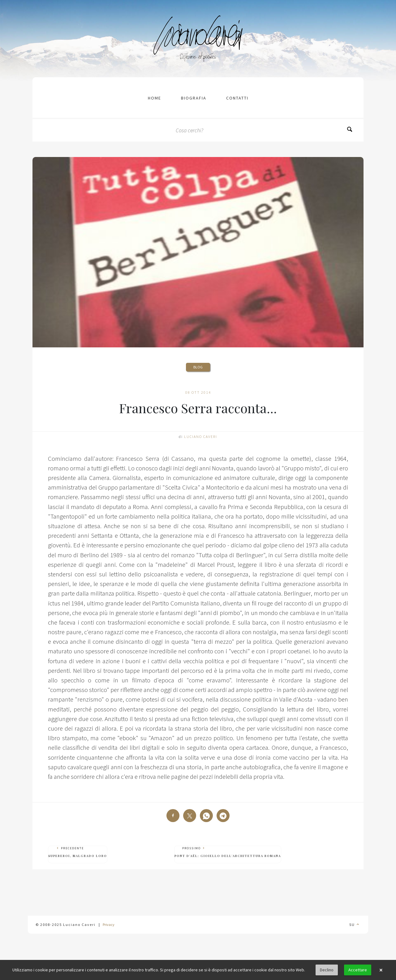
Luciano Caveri (201, 437)
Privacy (109, 925)
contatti (237, 98)
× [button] (381, 970)
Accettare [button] (358, 970)
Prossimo (228, 852)
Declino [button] (327, 970)
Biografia (194, 98)
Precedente (78, 852)
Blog (198, 367)
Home (155, 98)
